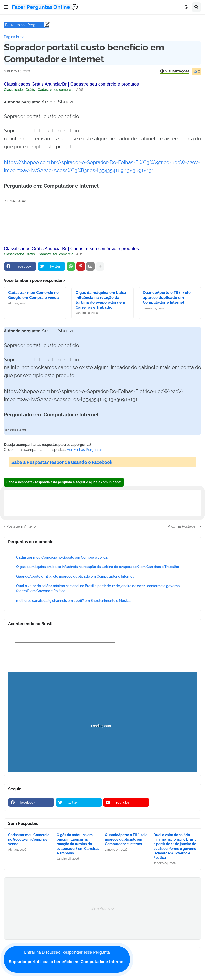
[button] (6, 7)
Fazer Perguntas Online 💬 (45, 7)
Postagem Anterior (22, 526)
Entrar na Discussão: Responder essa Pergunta (67, 957)
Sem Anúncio (103, 908)
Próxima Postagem (183, 526)
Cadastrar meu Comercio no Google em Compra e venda (34, 295)
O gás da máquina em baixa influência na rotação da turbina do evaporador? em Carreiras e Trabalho (101, 300)
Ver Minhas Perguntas (85, 450)
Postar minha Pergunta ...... (27, 25)
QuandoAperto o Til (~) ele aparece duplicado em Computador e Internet (167, 297)
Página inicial (15, 37)
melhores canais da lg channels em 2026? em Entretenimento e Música (73, 601)
